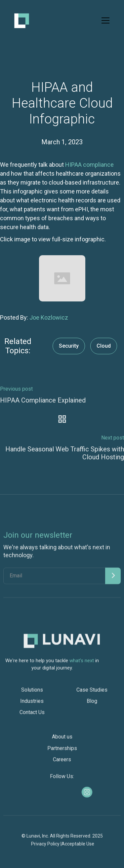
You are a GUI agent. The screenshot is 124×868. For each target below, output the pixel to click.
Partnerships (62, 751)
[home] (22, 21)
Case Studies (92, 693)
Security (69, 346)
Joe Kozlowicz (49, 317)
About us (62, 740)
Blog (92, 704)
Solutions (32, 693)
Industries (32, 704)
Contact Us (32, 715)
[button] (104, 20)
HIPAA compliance (89, 165)
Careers (62, 763)
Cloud (104, 346)
